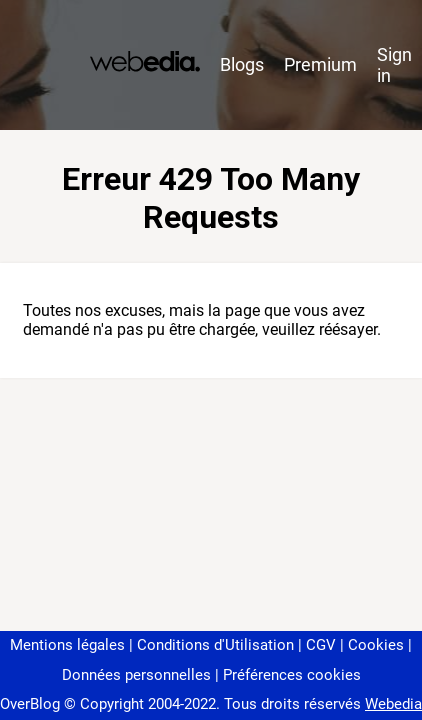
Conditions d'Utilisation (215, 645)
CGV (321, 645)
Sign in (394, 65)
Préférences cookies (292, 675)
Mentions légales (67, 645)
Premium (320, 64)
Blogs (242, 64)
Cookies (376, 645)
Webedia (393, 704)
